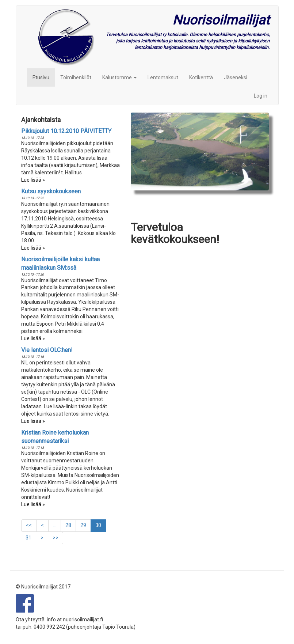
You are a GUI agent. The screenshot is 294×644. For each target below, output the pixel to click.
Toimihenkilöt (76, 77)
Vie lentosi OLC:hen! (47, 350)
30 (101, 527)
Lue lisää (31, 180)
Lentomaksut (163, 77)
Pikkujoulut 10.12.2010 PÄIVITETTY (66, 131)
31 (31, 537)
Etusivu (41, 77)
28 (71, 525)
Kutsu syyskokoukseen (51, 191)
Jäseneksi (236, 77)
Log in (261, 96)
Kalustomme (119, 77)
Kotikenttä (201, 77)
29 (86, 525)
